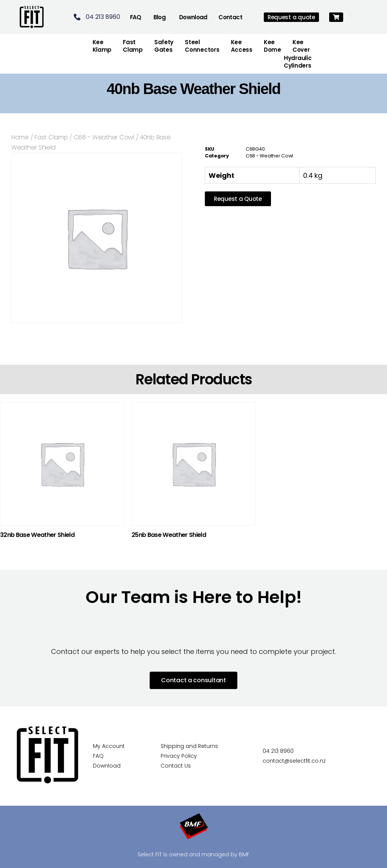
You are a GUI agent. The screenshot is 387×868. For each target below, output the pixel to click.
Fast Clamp (51, 137)
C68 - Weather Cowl (104, 137)
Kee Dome (272, 46)
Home (20, 137)
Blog (160, 17)
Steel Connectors (202, 46)
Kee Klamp (102, 46)
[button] (336, 17)
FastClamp (133, 46)
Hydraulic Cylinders (298, 62)
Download (193, 17)
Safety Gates (164, 46)
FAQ (136, 17)
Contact (230, 17)
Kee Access (242, 46)
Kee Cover (301, 46)
